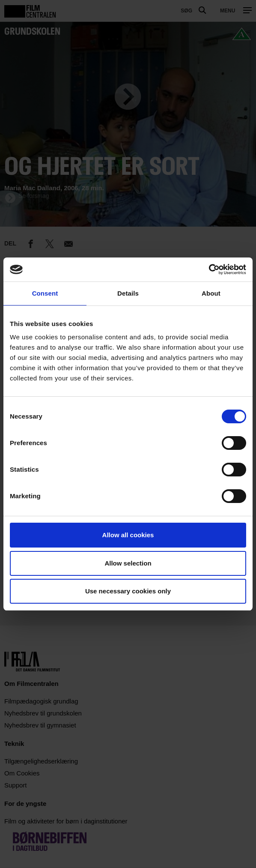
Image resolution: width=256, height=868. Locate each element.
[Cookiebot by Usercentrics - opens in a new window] (209, 269)
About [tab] (211, 293)
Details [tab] (128, 293)
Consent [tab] (45, 293)
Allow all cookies (128, 535)
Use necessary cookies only (128, 591)
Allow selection (128, 563)
